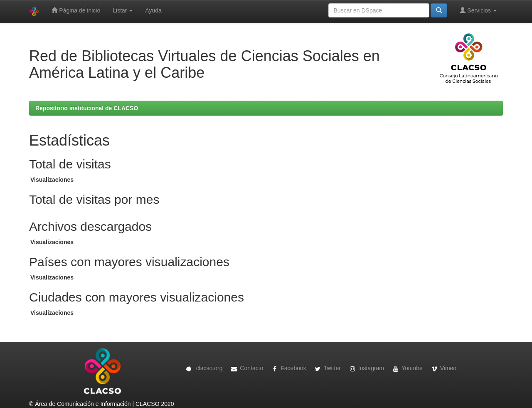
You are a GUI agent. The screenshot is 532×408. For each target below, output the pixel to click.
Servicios (478, 10)
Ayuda (153, 10)
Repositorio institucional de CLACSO (87, 108)
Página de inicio (76, 10)
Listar (123, 10)
